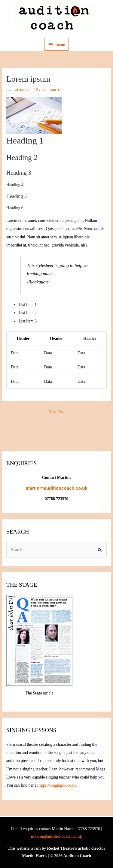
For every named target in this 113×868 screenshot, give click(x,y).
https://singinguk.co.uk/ (58, 785)
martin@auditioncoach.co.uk (56, 836)
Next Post (56, 412)
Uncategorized (20, 90)
